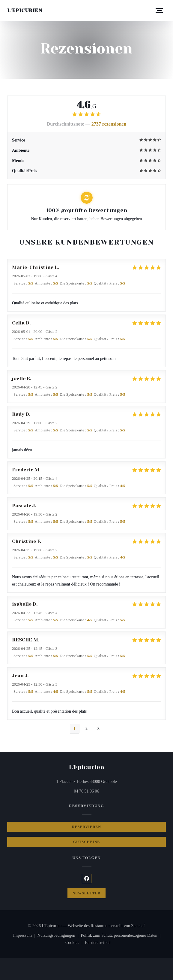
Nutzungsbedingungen (59, 936)
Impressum (25, 936)
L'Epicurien (25, 10)
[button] (159, 11)
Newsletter (87, 893)
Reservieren (86, 827)
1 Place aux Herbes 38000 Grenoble (109, 781)
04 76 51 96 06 (87, 791)
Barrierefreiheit (98, 943)
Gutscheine (87, 842)
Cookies (75, 943)
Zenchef (138, 926)
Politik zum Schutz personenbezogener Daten (122, 936)
